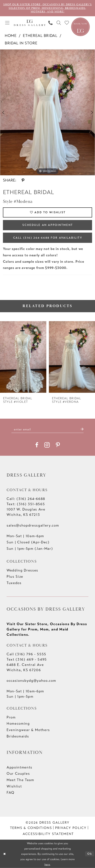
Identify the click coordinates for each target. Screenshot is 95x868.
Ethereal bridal (40, 36)
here (47, 864)
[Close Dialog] (4, 854)
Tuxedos (14, 583)
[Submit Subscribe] (82, 429)
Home (11, 36)
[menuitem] (7, 23)
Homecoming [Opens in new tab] (18, 723)
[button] (7, 23)
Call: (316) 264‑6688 (26, 499)
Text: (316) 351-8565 (26, 504)
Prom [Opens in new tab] (11, 717)
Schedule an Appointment (48, 225)
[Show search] (59, 23)
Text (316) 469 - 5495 (27, 659)
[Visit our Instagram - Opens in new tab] (47, 445)
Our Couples (18, 774)
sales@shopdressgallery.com (33, 525)
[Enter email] (48, 429)
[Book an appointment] (81, 26)
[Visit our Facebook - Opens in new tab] (37, 445)
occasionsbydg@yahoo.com (31, 681)
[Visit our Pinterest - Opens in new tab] (58, 445)
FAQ (11, 793)
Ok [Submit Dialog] (90, 854)
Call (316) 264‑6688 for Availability (48, 238)
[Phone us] (51, 23)
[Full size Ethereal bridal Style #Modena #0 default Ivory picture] (47, 112)
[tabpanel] (47, 112)
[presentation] (23, 357)
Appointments (19, 767)
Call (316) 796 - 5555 (26, 654)
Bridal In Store (21, 43)
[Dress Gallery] (30, 23)
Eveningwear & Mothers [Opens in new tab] (28, 730)
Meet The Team (20, 780)
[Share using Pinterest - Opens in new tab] (23, 180)
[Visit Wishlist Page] (67, 23)
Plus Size (15, 577)
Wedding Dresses (22, 570)
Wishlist (14, 786)
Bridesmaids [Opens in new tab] (18, 736)
